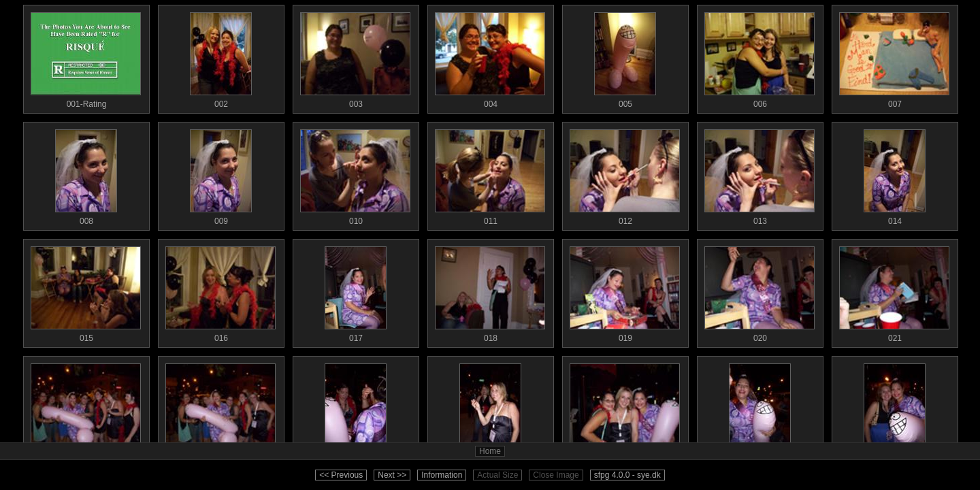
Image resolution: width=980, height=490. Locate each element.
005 (625, 57)
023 (220, 408)
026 (625, 408)
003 (355, 57)
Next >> (392, 475)
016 (220, 291)
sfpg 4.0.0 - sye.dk (627, 475)
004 (490, 57)
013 (759, 174)
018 (490, 291)
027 (759, 408)
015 (86, 291)
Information (442, 475)
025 (490, 408)
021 (894, 291)
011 (490, 174)
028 (894, 408)
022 (86, 408)
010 (355, 174)
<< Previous (341, 475)
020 (759, 291)
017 (355, 291)
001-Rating (86, 57)
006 (759, 57)
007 (894, 57)
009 (220, 174)
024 (355, 408)
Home (490, 451)
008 (86, 174)
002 (220, 57)
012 (625, 174)
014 (894, 174)
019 (625, 291)
